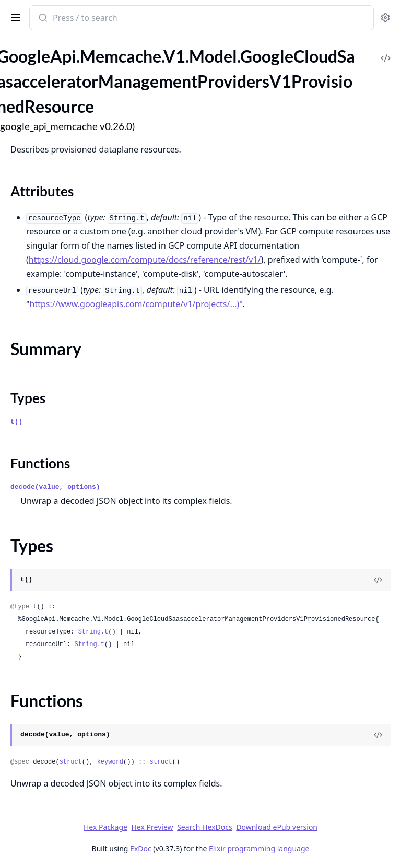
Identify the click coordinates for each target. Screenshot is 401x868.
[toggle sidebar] (14, 17)
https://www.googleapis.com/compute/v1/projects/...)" (136, 304)
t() (16, 422)
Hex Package (105, 827)
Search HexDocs (204, 827)
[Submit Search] (42, 19)
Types (28, 398)
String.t (93, 632)
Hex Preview (152, 827)
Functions (40, 463)
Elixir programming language (259, 848)
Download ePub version (277, 827)
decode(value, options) (55, 487)
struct (71, 762)
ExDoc (141, 848)
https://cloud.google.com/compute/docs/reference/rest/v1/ (145, 260)
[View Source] (378, 580)
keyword (110, 762)
